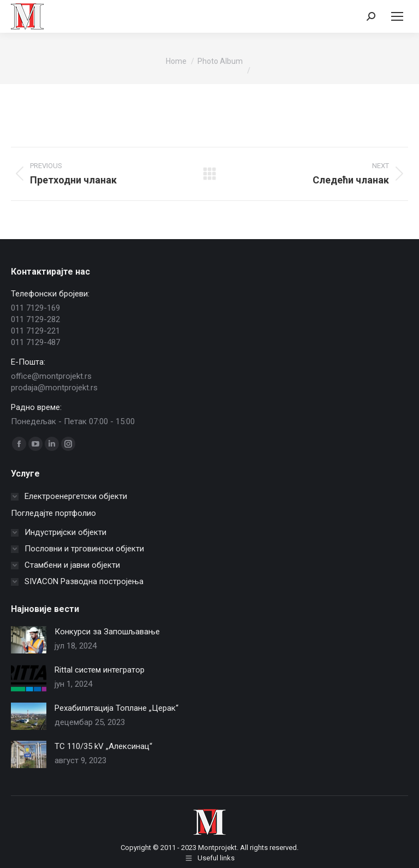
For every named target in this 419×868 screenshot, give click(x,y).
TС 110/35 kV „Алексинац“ (103, 746)
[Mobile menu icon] (397, 16)
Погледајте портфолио (53, 513)
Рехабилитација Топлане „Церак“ (116, 708)
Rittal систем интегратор (100, 670)
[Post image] (29, 640)
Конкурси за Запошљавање (107, 632)
